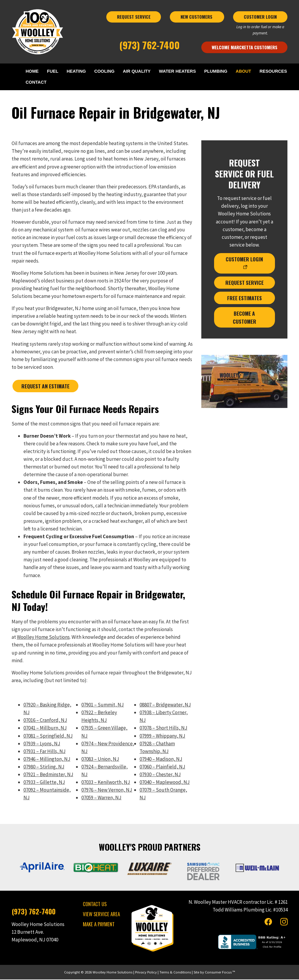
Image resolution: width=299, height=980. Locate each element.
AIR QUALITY (137, 71)
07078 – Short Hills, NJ (163, 728)
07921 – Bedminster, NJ (48, 775)
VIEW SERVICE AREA (101, 915)
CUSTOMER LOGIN (260, 17)
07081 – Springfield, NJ (48, 736)
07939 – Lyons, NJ (42, 744)
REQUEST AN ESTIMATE (45, 386)
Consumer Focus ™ (220, 972)
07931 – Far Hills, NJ (45, 752)
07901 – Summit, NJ (103, 705)
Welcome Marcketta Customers (245, 47)
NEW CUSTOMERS (197, 17)
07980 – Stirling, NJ (44, 767)
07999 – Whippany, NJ (162, 736)
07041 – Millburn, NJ (45, 728)
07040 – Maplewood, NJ (165, 783)
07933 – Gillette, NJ (44, 783)
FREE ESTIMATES (245, 297)
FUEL (54, 71)
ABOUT (243, 71)
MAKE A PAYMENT (99, 925)
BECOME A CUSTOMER (245, 316)
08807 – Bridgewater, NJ (165, 705)
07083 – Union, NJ (100, 759)
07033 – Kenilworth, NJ (106, 783)
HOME (34, 71)
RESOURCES (272, 71)
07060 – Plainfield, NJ (162, 767)
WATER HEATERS (178, 71)
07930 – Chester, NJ (160, 775)
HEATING (77, 71)
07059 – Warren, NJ (101, 798)
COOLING (105, 71)
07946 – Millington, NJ (47, 759)
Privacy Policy (146, 972)
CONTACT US (95, 904)
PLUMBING (216, 71)
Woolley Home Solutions (43, 638)
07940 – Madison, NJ (161, 759)
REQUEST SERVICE (134, 17)
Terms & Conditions (175, 972)
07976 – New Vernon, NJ (107, 790)
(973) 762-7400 (149, 45)
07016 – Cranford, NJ (45, 721)
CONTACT (38, 83)
